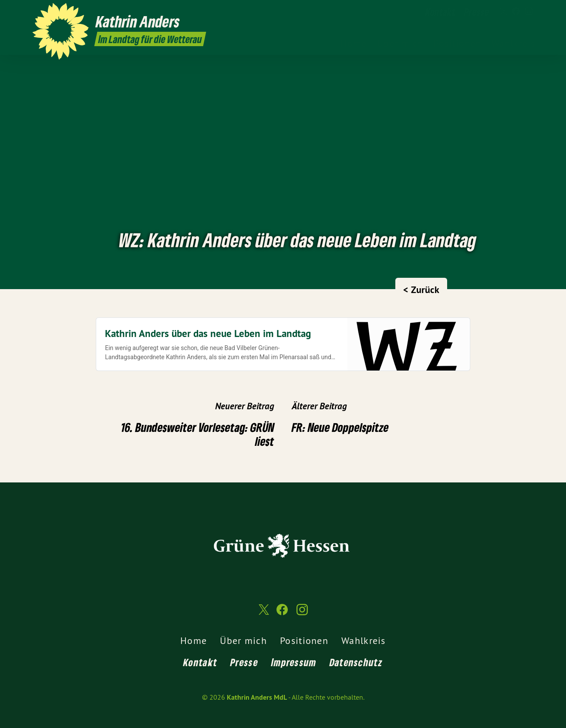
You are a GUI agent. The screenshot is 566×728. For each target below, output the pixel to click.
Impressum (294, 662)
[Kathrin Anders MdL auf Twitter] (503, 12)
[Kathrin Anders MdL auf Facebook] (516, 12)
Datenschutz (356, 662)
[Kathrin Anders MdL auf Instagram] (529, 12)
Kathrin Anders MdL (257, 697)
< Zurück (421, 290)
